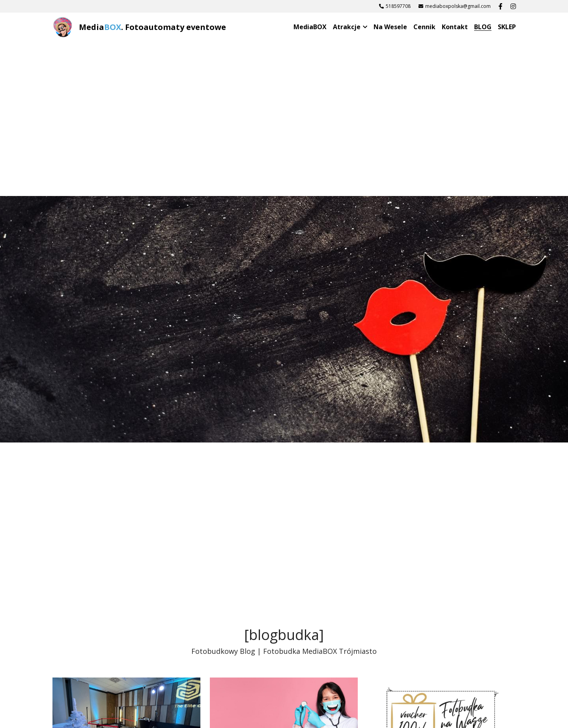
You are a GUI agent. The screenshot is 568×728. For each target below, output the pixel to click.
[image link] (63, 27)
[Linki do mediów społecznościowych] (501, 6)
